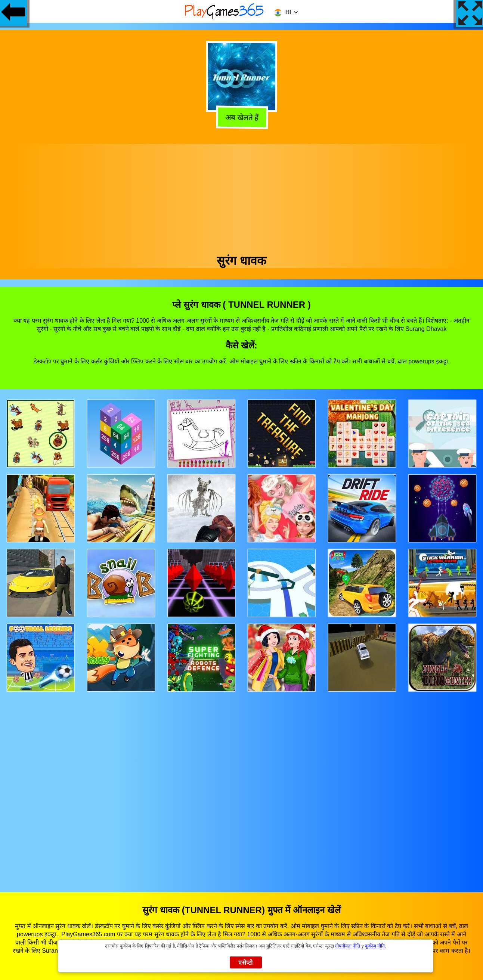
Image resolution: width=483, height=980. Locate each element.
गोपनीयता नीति (348, 946)
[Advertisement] (242, 196)
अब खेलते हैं (240, 118)
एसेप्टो (246, 963)
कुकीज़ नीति (375, 946)
